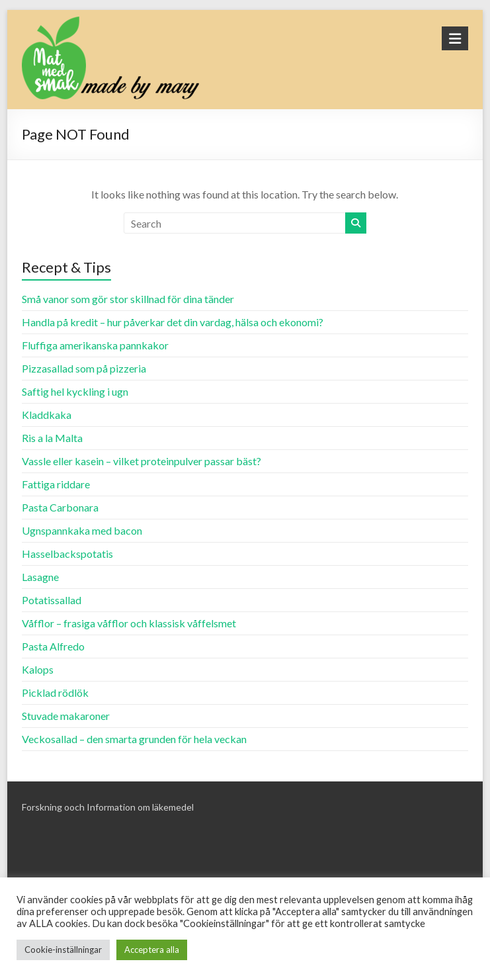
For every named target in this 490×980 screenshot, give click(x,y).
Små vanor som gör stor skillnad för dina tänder (128, 299)
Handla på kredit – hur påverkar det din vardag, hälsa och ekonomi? (173, 322)
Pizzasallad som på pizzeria (84, 368)
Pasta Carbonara (60, 507)
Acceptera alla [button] (152, 950)
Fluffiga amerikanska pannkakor (95, 345)
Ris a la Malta (52, 438)
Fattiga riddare (56, 484)
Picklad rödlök (55, 692)
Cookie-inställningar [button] (63, 950)
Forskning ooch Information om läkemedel (108, 807)
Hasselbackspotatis (67, 554)
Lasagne (40, 577)
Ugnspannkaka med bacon (82, 530)
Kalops (38, 669)
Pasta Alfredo (53, 646)
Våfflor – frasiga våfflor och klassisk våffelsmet (129, 623)
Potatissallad (52, 600)
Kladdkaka (47, 415)
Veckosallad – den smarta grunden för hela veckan (134, 739)
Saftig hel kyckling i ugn (75, 391)
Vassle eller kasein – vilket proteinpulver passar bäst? (142, 461)
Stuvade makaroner (66, 716)
